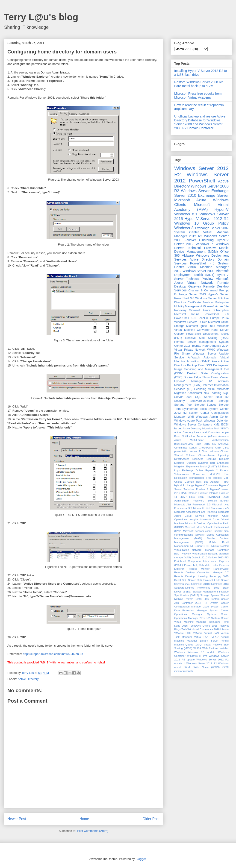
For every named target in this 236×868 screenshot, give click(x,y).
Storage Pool (183, 405)
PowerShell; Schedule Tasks (201, 565)
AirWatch (194, 358)
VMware (188, 255)
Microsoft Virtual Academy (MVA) (201, 207)
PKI (227, 557)
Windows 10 (186, 223)
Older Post (151, 819)
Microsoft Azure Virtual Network (201, 281)
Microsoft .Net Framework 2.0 (192, 504)
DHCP (203, 322)
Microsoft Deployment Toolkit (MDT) (201, 273)
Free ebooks (214, 478)
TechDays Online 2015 (203, 626)
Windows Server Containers (193, 425)
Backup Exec (196, 365)
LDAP (183, 497)
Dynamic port (206, 463)
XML (217, 425)
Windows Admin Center (212, 417)
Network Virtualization (194, 554)
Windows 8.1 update (201, 652)
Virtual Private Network (190, 350)
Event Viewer (220, 377)
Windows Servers (186, 322)
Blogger (141, 859)
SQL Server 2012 (192, 580)
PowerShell (202, 181)
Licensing (200, 389)
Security (180, 401)
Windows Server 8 (207, 298)
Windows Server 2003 (199, 271)
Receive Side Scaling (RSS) (207, 338)
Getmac (189, 482)
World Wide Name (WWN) (202, 667)
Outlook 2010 (199, 557)
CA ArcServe (220, 444)
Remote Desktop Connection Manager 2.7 (201, 572)
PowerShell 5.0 (185, 318)
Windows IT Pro (197, 656)
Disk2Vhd (198, 459)
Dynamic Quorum (185, 463)
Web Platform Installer (215, 648)
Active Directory (28, 679)
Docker (188, 377)
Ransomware (221, 569)
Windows (179, 652)
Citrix (218, 448)
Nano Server (220, 330)
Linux (192, 497)
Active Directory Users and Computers (197, 432)
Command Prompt (216, 290)
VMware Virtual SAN (206, 633)
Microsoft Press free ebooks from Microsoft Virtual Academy (198, 95)
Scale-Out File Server (216, 580)
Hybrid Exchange (184, 485)
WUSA (197, 648)
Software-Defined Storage (209, 401)
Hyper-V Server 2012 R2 (207, 219)
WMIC (211, 350)
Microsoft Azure (190, 200)
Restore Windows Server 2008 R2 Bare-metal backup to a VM (199, 84)
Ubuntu (224, 629)
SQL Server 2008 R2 (212, 397)
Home (84, 819)
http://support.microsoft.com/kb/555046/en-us (53, 654)
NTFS (207, 546)
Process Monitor (199, 569)
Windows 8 (184, 228)
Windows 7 (205, 244)
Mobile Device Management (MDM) (201, 250)
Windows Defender (216, 421)
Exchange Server (213, 195)
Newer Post (17, 819)
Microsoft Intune (187, 314)
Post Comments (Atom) (93, 831)
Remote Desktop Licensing (191, 576)
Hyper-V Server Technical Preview (201, 277)
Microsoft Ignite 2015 (201, 326)
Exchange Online (193, 470)
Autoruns (223, 436)
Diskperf (224, 459)
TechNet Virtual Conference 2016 (200, 629)
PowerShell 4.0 (202, 263)
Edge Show (202, 377)
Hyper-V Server (218, 294)
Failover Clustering (199, 240)
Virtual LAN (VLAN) (207, 637)
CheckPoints (206, 448)
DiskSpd (211, 459)
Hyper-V (221, 210)
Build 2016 (203, 444)
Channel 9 (195, 290)
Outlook (179, 334)
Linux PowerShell (209, 497)
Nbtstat (215, 546)
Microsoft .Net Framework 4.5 (211, 508)
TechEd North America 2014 (210, 346)
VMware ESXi (183, 633)
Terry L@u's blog (41, 17)
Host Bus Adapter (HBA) (212, 482)
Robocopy (215, 576)
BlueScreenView (184, 444)
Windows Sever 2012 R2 (202, 663)
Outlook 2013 (216, 557)
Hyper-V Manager (189, 381)
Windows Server (195, 191)
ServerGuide (181, 584)
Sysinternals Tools (195, 409)
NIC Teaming (212, 393)
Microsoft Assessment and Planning (196, 512)
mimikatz (188, 671)
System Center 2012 (197, 599)
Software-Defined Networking (192, 588)
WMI (191, 417)
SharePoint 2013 (219, 584)
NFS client (196, 546)
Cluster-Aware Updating (214, 455)
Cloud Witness (210, 451)
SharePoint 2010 (199, 584)
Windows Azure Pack (188, 421)
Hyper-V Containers (207, 485)
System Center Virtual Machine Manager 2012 (201, 267)
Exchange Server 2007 (212, 228)
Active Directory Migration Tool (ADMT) (206, 428)
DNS (209, 365)
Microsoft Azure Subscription (209, 310)
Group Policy (216, 223)
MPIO (212, 389)
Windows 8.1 (186, 214)
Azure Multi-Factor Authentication (201, 440)
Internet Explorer (198, 493)
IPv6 (184, 493)
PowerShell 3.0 (184, 298)
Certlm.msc (181, 448)
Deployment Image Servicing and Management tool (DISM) (201, 369)
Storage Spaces (205, 405)
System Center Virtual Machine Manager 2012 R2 (201, 234)
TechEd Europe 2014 (213, 318)
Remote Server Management (195, 342)
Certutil (193, 448)
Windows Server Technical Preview (201, 246)
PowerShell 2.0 (217, 314)
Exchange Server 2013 (190, 294)
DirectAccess (182, 459)
